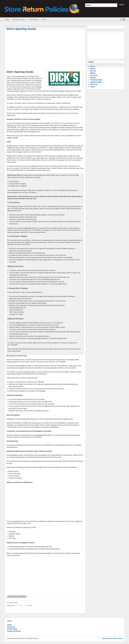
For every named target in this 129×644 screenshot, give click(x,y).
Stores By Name (18, 20)
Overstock (94, 75)
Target (92, 87)
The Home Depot (96, 80)
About (9, 625)
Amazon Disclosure (14, 631)
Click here (65, 230)
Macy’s (93, 69)
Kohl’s (92, 66)
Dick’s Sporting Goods (21, 29)
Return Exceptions (31, 193)
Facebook (124, 19)
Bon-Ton (93, 71)
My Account (37, 279)
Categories (33, 20)
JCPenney (94, 84)
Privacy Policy (12, 629)
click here (41, 343)
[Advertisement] (45, 51)
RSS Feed (121, 19)
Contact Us (11, 627)
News (44, 20)
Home (7, 19)
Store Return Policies (42, 8)
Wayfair (93, 73)
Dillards (93, 78)
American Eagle (96, 82)
